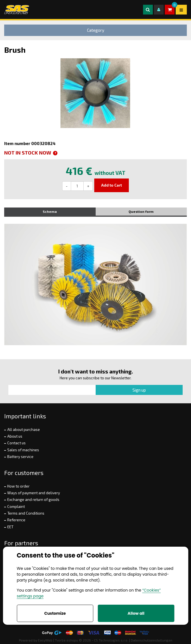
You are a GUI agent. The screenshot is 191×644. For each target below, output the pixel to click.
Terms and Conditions (26, 513)
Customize (55, 613)
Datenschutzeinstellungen (152, 640)
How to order (18, 486)
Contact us (16, 443)
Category (96, 30)
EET (10, 527)
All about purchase (24, 430)
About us (15, 436)
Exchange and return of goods (33, 500)
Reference (16, 520)
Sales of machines (23, 450)
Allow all (136, 613)
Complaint (16, 506)
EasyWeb (45, 640)
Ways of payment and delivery (34, 493)
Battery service (20, 457)
